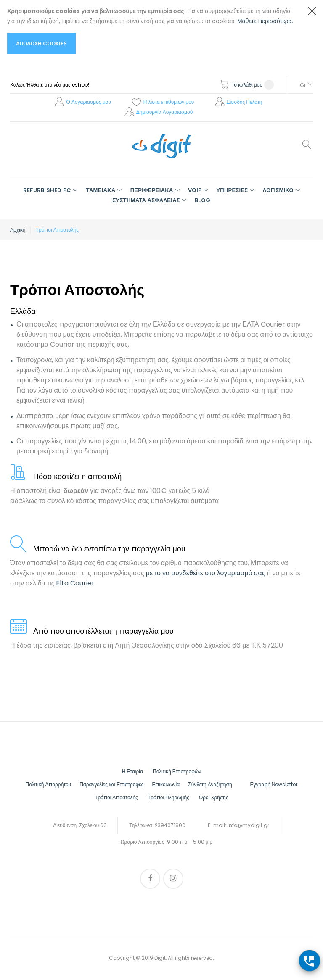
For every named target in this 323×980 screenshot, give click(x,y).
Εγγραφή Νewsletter (274, 784)
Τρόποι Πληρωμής (168, 797)
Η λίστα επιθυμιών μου (169, 102)
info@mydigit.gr (248, 825)
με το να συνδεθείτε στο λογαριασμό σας (206, 573)
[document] (153, 30)
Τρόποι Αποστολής (116, 797)
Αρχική (18, 230)
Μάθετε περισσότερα (265, 21)
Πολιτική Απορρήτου (49, 784)
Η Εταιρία (132, 771)
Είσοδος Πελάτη (244, 102)
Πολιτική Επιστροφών (177, 771)
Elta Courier (75, 583)
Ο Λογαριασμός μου (88, 102)
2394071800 (170, 825)
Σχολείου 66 (93, 825)
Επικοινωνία (166, 784)
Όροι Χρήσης (214, 797)
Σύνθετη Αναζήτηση (210, 784)
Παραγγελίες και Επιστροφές (111, 784)
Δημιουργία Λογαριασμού (165, 112)
